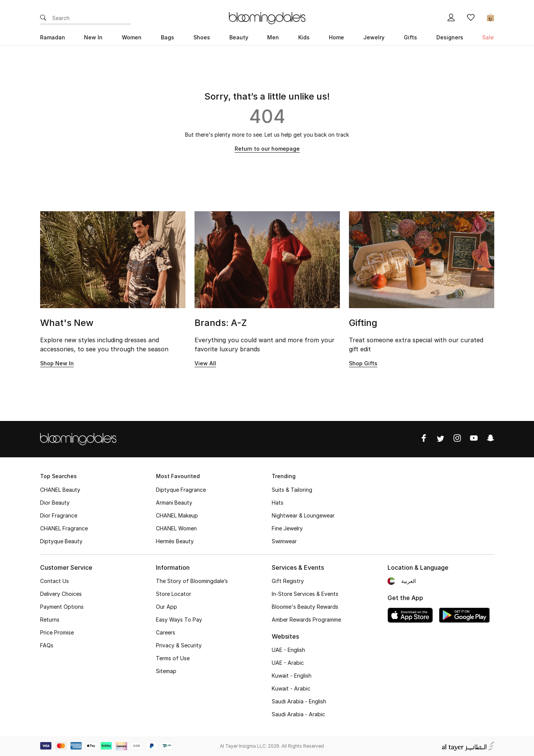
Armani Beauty (174, 503)
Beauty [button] (239, 37)
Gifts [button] (410, 37)
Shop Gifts (363, 363)
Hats (278, 503)
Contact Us (54, 581)
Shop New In (57, 363)
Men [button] (273, 37)
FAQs (47, 645)
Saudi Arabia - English (299, 701)
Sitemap (166, 671)
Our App (167, 607)
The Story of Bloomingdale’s (192, 581)
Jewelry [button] (374, 37)
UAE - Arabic (288, 663)
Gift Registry (288, 581)
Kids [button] (304, 37)
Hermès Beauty (175, 541)
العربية (409, 581)
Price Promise (57, 632)
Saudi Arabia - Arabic (298, 714)
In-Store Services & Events (305, 594)
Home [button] (336, 37)
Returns (50, 620)
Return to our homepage (267, 149)
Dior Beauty (55, 503)
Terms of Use (173, 658)
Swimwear (284, 541)
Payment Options (62, 607)
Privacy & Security (179, 645)
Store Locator (174, 594)
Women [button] (132, 37)
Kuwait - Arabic (291, 688)
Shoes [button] (202, 37)
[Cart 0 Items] (490, 18)
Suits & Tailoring (292, 490)
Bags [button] (167, 37)
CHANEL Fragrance (64, 528)
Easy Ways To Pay (179, 620)
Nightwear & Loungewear (303, 515)
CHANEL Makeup (177, 515)
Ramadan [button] (53, 37)
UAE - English (288, 650)
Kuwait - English (292, 676)
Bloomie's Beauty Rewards (305, 607)
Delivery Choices (61, 594)
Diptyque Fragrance (181, 490)
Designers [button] (450, 37)
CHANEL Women (176, 528)
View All (205, 363)
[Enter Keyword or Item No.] (92, 18)
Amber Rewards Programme (306, 620)
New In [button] (93, 37)
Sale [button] (488, 37)
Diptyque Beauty (61, 541)
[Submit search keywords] (43, 18)
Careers (166, 632)
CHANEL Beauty (60, 490)
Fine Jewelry (287, 528)
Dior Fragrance (59, 515)
